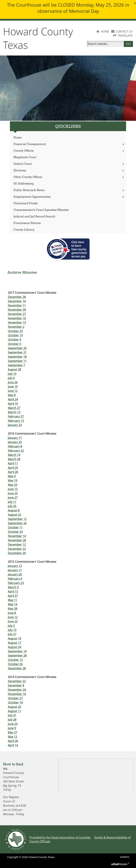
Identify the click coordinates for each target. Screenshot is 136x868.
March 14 (14, 455)
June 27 (13, 498)
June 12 (13, 391)
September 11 (17, 361)
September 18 (17, 357)
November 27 (17, 314)
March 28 (14, 459)
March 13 (14, 412)
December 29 (17, 553)
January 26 (15, 574)
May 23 (12, 485)
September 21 (17, 352)
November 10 (17, 694)
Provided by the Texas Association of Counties (60, 837)
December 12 (17, 545)
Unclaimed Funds (25, 203)
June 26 (13, 382)
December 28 (17, 297)
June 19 (13, 387)
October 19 (15, 335)
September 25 (17, 348)
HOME (105, 31)
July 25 (12, 506)
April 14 (13, 745)
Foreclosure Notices (27, 223)
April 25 (13, 468)
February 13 (16, 421)
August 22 (14, 515)
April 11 (13, 463)
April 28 (13, 472)
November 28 (17, 540)
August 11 (14, 711)
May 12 (12, 737)
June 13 (13, 489)
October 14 (15, 703)
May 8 (12, 395)
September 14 (17, 651)
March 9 (13, 587)
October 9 (14, 340)
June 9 (12, 728)
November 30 (17, 310)
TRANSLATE (125, 36)
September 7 (16, 365)
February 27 (16, 416)
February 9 (15, 579)
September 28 (17, 656)
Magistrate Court (25, 157)
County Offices (69, 151)
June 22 (13, 621)
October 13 (15, 660)
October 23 (15, 331)
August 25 (14, 707)
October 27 (15, 698)
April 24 (13, 399)
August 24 (14, 647)
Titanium (120, 864)
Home (18, 138)
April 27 (13, 596)
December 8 (16, 685)
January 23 (15, 425)
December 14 (17, 301)
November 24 (17, 690)
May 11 (12, 600)
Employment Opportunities (69, 197)
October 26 (15, 664)
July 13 (12, 630)
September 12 (17, 519)
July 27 (12, 634)
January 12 (15, 566)
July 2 (11, 626)
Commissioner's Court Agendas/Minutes (41, 210)
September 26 (17, 523)
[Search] (106, 44)
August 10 (14, 639)
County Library (24, 230)
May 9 (12, 476)
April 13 (13, 592)
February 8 (15, 446)
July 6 (11, 378)
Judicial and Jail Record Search (34, 217)
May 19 (12, 481)
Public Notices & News (69, 190)
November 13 (17, 323)
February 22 (16, 451)
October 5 (14, 344)
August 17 (14, 643)
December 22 (17, 549)
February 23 (16, 583)
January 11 (15, 438)
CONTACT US (124, 31)
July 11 (12, 502)
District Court (69, 164)
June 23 (13, 493)
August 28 (14, 370)
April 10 (13, 404)
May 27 (12, 732)
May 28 (12, 609)
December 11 (17, 305)
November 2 (16, 327)
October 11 (15, 527)
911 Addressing (24, 184)
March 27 (14, 408)
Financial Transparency (69, 144)
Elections (69, 171)
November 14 (17, 536)
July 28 (12, 720)
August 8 (14, 510)
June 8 (12, 613)
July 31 (12, 715)
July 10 (12, 374)
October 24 (15, 532)
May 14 (12, 604)
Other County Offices (69, 177)
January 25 (15, 442)
